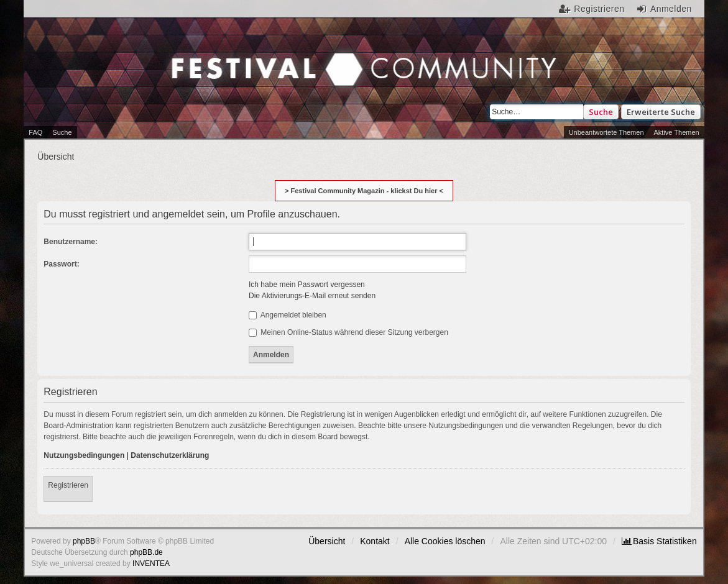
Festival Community (258, 57)
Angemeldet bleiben (288, 315)
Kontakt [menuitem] (375, 541)
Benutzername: (71, 242)
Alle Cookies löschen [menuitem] (445, 541)
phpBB (84, 541)
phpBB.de (146, 552)
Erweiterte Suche (661, 112)
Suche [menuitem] (62, 132)
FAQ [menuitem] (35, 132)
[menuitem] (659, 541)
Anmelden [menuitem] (671, 9)
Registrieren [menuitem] (599, 9)
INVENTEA (151, 563)
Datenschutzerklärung (170, 455)
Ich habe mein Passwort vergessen (307, 285)
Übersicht (327, 541)
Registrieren (68, 485)
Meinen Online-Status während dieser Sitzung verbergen (348, 332)
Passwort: (61, 264)
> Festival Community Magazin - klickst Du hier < (364, 191)
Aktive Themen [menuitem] (677, 132)
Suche (601, 112)
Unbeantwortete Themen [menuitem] (606, 132)
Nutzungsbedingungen (84, 455)
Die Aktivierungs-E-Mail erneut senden (312, 296)
